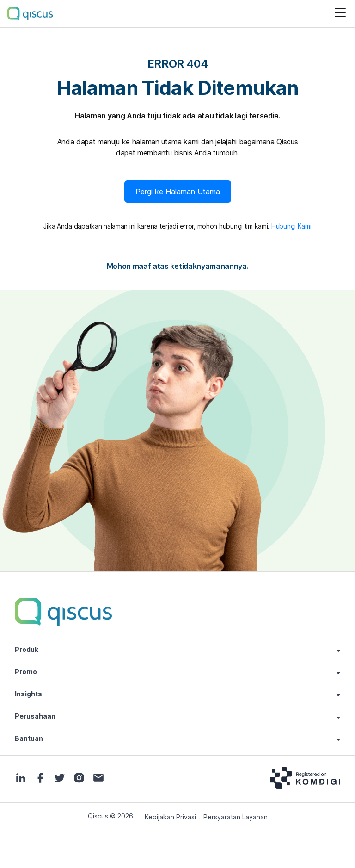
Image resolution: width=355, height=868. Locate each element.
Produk (177, 650)
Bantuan (177, 738)
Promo (177, 672)
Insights (177, 694)
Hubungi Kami (291, 226)
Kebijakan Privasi (170, 817)
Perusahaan (177, 716)
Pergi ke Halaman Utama (178, 192)
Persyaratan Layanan (236, 817)
